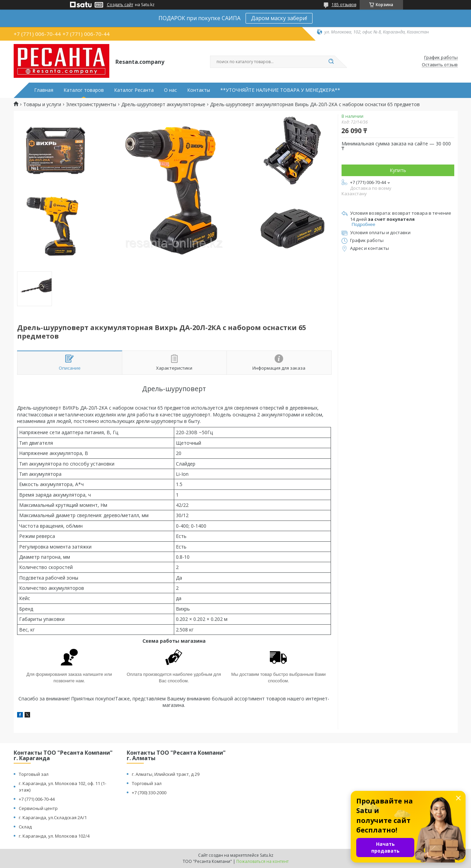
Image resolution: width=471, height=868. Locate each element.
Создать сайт (120, 5)
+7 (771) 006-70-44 (37, 799)
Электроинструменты (91, 104)
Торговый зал (34, 774)
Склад (25, 827)
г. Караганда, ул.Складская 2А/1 (53, 817)
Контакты (199, 90)
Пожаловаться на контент (262, 861)
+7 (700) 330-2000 (149, 793)
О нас (170, 90)
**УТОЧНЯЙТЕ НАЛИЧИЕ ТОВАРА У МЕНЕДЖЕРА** (280, 90)
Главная (44, 90)
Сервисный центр (38, 808)
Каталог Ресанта (134, 90)
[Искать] (331, 62)
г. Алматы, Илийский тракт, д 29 (166, 774)
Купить (398, 170)
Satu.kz (267, 855)
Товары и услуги (42, 104)
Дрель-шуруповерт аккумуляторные (163, 104)
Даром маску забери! (279, 18)
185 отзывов (344, 5)
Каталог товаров (84, 90)
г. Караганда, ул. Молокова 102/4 (54, 836)
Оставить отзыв (440, 65)
